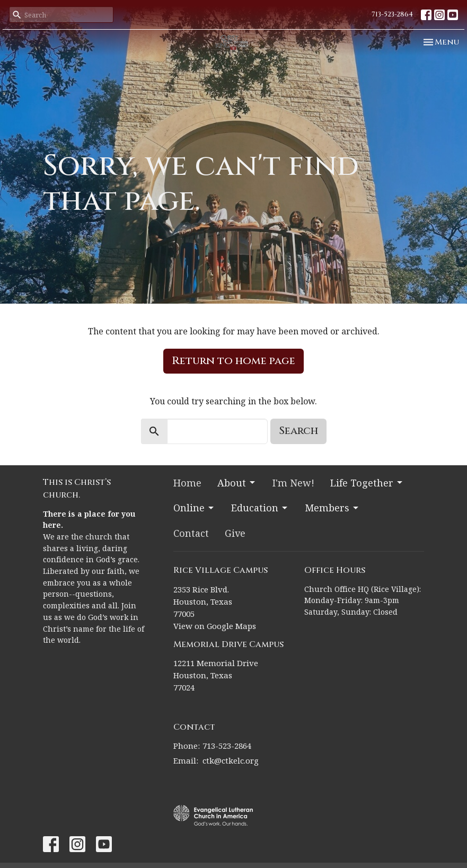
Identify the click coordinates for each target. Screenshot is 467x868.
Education (260, 508)
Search (298, 431)
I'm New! (293, 483)
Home (187, 483)
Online (194, 508)
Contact (191, 533)
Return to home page (233, 361)
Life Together (367, 483)
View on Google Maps (215, 626)
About (237, 483)
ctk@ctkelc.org (231, 760)
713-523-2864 (392, 14)
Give (235, 533)
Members (332, 508)
